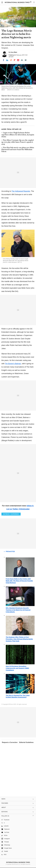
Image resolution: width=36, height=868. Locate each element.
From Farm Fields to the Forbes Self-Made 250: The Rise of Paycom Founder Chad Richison (19, 581)
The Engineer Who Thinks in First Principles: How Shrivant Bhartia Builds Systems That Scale (19, 639)
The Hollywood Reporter (21, 191)
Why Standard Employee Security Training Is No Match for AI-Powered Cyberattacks (18, 610)
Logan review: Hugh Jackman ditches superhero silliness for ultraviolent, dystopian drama (18, 135)
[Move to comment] (26, 60)
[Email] (22, 60)
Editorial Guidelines (26, 742)
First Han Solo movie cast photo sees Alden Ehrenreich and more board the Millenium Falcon (18, 150)
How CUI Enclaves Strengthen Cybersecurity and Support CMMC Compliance (17, 668)
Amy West (14, 52)
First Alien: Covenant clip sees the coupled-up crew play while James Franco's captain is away (18, 142)
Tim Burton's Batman (13, 364)
